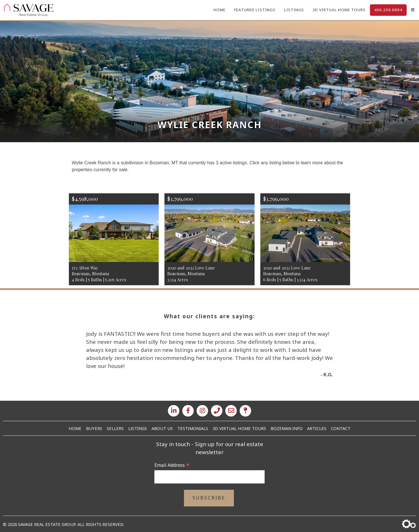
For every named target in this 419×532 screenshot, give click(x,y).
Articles (317, 428)
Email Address (172, 465)
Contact (341, 428)
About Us (162, 428)
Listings (294, 10)
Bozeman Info (287, 428)
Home (220, 10)
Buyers (94, 428)
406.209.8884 (388, 10)
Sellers (115, 428)
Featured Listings (255, 10)
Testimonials (193, 428)
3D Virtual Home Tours (339, 10)
